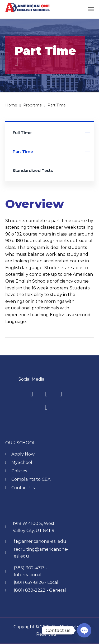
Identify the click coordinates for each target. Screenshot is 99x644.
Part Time (51, 152)
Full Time (51, 133)
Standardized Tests (51, 171)
